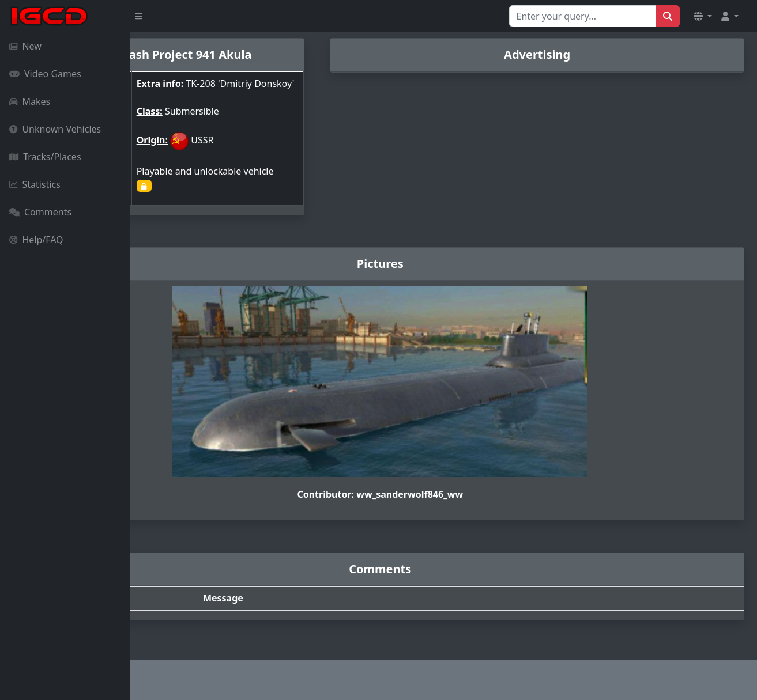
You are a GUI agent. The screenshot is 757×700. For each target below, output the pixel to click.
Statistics (35, 184)
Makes (30, 101)
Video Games (45, 74)
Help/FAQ (36, 240)
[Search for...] (583, 16)
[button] (703, 16)
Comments (40, 212)
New (25, 46)
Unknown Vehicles (55, 129)
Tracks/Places (45, 157)
